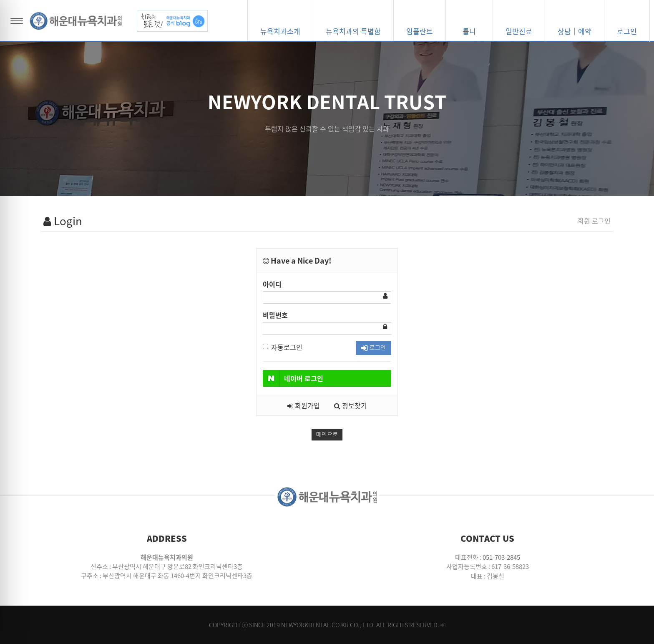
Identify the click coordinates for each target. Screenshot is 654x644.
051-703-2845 (501, 557)
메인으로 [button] (327, 435)
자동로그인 (283, 347)
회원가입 (304, 405)
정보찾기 (351, 405)
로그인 (374, 348)
